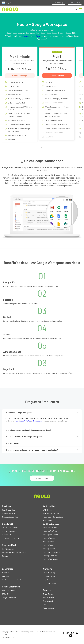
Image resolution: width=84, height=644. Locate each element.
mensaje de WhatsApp (23, 421)
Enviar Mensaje (59, 3)
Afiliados (5, 576)
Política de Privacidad (47, 632)
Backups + (6, 556)
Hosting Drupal (48, 541)
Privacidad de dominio (10, 517)
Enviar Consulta (49, 594)
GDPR (5, 635)
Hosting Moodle (49, 545)
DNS (45, 604)
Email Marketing (49, 573)
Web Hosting (48, 510)
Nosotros (6, 573)
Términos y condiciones (30, 632)
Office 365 (6, 594)
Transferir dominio (9, 513)
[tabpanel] (20, 96)
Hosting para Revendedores (53, 517)
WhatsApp (26, 36)
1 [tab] (42, 148)
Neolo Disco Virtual (50, 527)
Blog (45, 612)
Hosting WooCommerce (52, 552)
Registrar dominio (9, 510)
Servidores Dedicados (51, 524)
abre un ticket (37, 421)
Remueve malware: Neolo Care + (14, 552)
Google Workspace (9, 598)
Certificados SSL (8, 549)
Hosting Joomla (49, 548)
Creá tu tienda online (9, 531)
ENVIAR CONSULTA (42, 478)
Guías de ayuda (48, 601)
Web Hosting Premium (51, 513)
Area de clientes (49, 598)
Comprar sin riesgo (20, 76)
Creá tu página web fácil (11, 528)
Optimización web (50, 583)
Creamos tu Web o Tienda (11, 538)
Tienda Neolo (7, 535)
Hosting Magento (49, 538)
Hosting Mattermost (50, 559)
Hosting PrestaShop (50, 534)
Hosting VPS (48, 520)
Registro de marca (50, 580)
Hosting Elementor (50, 556)
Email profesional (8, 590)
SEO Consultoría (49, 576)
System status (48, 608)
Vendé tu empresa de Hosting (13, 580)
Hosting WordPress (50, 531)
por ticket (36, 36)
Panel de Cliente (75, 3)
